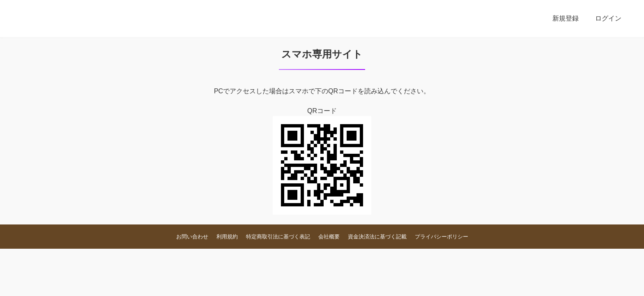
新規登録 (566, 18)
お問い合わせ (192, 237)
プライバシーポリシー (442, 237)
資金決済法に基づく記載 (377, 237)
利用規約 (227, 237)
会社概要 (329, 237)
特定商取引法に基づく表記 (278, 237)
